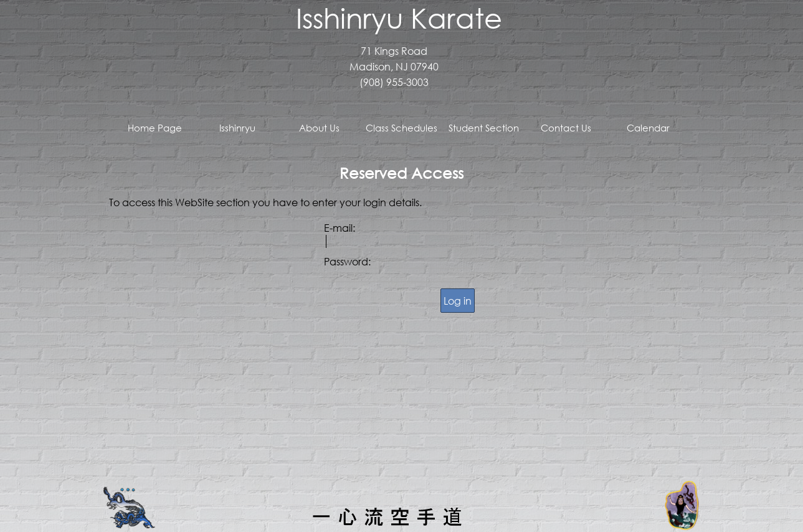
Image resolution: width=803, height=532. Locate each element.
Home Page (155, 128)
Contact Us (566, 128)
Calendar (648, 128)
